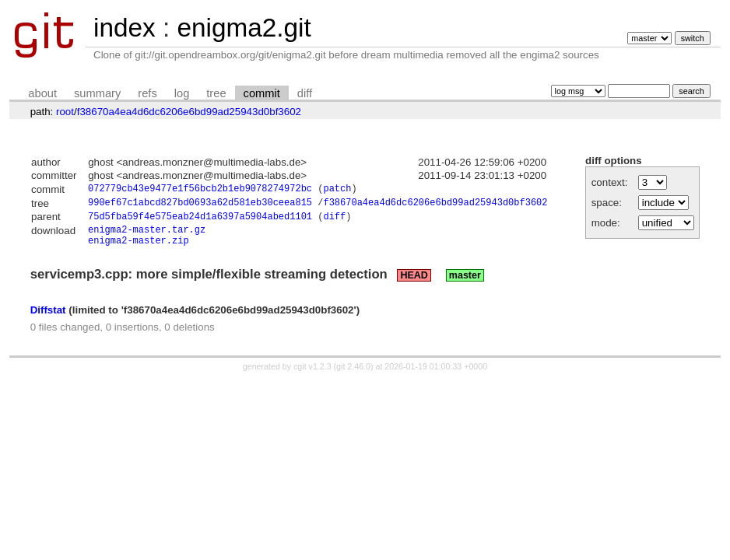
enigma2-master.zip (139, 248)
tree (216, 93)
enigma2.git (244, 28)
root (65, 112)
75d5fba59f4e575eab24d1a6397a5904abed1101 (200, 220)
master (465, 284)
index (125, 28)
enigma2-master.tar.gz (147, 235)
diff (305, 93)
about (42, 93)
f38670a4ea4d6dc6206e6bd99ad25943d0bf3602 (189, 112)
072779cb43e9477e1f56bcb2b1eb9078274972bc (200, 190)
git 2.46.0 (353, 375)
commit (262, 93)
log (182, 93)
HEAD (414, 284)
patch (337, 190)
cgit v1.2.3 (312, 375)
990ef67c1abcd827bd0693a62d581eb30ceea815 (200, 205)
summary (97, 93)
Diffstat (48, 318)
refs (147, 93)
